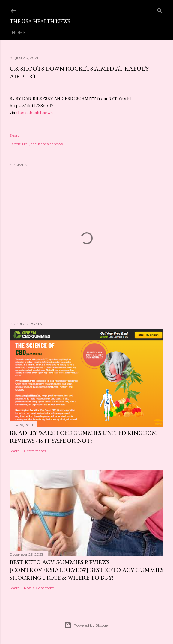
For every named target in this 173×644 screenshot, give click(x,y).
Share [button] (15, 135)
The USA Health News (40, 21)
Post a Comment (39, 588)
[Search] (160, 9)
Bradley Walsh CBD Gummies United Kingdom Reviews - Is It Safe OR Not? (83, 437)
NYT (26, 144)
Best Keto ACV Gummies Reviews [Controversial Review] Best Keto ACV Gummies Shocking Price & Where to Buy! (86, 570)
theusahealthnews (34, 113)
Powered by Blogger (87, 625)
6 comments (35, 451)
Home (19, 33)
